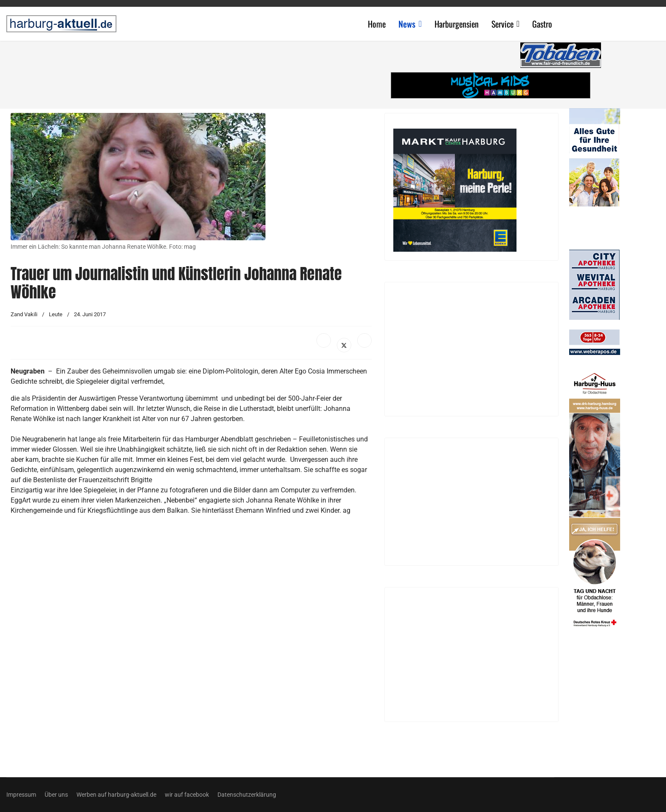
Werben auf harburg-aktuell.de (116, 795)
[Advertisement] (195, 72)
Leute (56, 314)
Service (502, 24)
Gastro (542, 24)
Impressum (21, 795)
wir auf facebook (187, 795)
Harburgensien (457, 24)
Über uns (56, 795)
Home (377, 24)
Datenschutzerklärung (247, 795)
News (407, 24)
